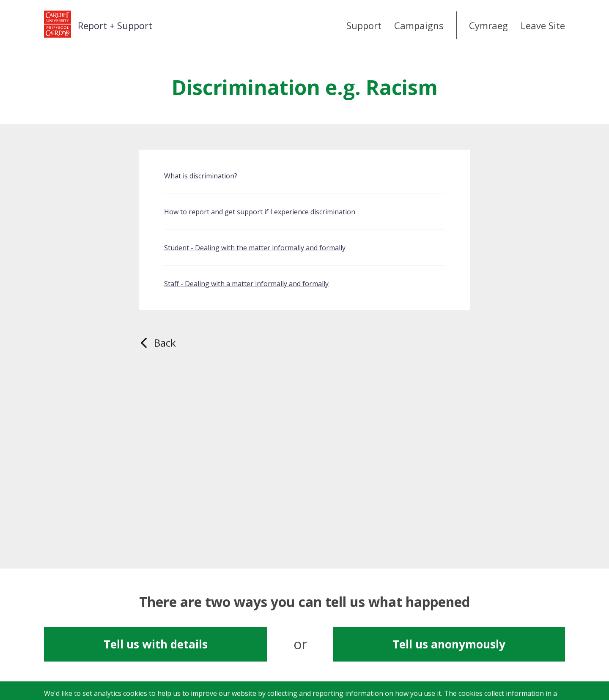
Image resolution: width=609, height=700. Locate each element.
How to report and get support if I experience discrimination (260, 212)
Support (364, 25)
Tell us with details (156, 644)
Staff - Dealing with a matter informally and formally (246, 284)
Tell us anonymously (449, 644)
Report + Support (115, 25)
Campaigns (419, 25)
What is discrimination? (201, 176)
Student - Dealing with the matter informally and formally (255, 248)
